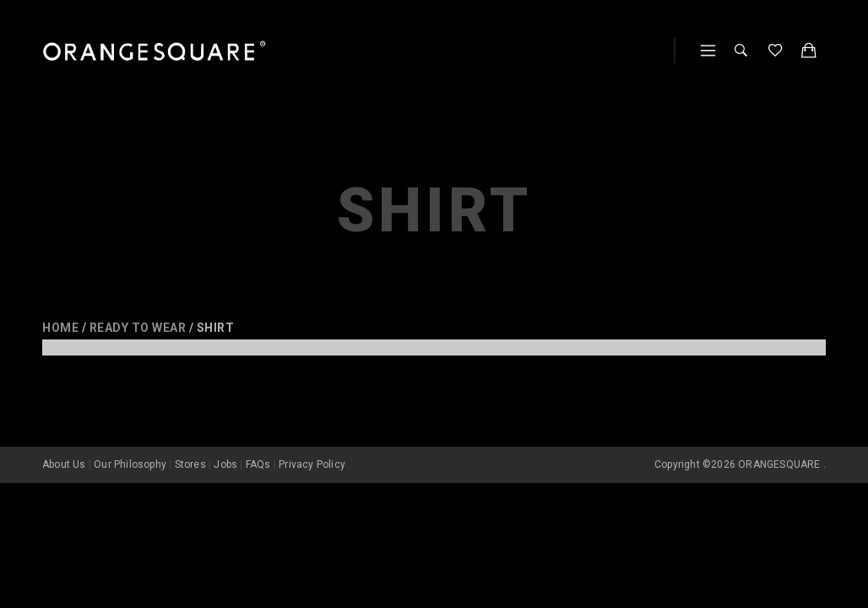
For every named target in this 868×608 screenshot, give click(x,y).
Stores (190, 442)
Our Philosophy (130, 442)
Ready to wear (138, 328)
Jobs (225, 442)
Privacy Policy (312, 442)
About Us (64, 442)
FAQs (258, 442)
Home (60, 328)
